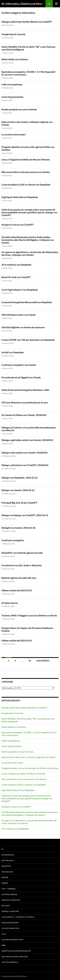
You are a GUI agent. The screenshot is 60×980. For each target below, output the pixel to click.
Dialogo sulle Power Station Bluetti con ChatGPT (27, 22)
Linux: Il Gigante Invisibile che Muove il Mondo (26, 160)
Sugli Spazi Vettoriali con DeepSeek (20, 197)
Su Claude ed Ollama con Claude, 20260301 (24, 415)
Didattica (6, 866)
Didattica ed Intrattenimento (16, 951)
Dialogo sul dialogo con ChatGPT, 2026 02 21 (25, 515)
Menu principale (56, 4)
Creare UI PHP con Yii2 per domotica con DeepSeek (28, 340)
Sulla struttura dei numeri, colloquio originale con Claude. (29, 757)
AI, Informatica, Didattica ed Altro (22, 4)
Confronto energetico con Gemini (19, 365)
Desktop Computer (11, 900)
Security (6, 906)
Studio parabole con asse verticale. (19, 109)
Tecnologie (7, 872)
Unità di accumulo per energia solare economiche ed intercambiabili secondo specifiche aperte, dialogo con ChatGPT (29, 212)
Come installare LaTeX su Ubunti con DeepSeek (26, 185)
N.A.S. (4, 934)
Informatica (8, 855)
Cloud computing (10, 928)
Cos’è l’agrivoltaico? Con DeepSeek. (20, 290)
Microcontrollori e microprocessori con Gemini (26, 172)
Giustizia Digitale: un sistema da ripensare (23, 327)
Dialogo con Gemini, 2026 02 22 (18, 490)
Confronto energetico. (13, 540)
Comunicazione (9, 894)
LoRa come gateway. (12, 84)
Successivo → (44, 661)
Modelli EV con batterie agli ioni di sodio (22, 553)
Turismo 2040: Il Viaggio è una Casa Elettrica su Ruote (29, 615)
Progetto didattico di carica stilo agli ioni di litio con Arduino (30, 768)
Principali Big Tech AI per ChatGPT (19, 503)
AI (2, 849)
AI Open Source (10, 603)
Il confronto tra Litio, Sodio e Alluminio (22, 565)
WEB (4, 945)
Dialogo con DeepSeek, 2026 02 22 (20, 478)
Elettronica (8, 860)
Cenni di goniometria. (13, 97)
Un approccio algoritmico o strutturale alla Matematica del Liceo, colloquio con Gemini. (30, 253)
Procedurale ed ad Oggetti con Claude (21, 377)
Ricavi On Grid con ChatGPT (16, 277)
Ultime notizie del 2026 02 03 (17, 590)
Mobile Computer (10, 911)
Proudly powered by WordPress (14, 976)
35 (30, 661)
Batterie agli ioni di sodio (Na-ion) (19, 578)
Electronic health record (15, 957)
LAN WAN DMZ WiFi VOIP (12, 940)
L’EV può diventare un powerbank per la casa (25, 402)
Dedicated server (10, 923)
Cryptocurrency (10, 962)
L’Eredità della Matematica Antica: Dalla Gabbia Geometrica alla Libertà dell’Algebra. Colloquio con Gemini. (28, 240)
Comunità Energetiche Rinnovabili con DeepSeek (27, 302)
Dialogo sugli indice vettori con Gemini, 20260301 (27, 440)
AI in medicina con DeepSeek (16, 265)
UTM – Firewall (9, 889)
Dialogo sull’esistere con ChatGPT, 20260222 (25, 465)
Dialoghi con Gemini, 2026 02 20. (19, 528)
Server (5, 877)
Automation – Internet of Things (18, 917)
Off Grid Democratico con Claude (19, 315)
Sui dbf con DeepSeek (13, 352)
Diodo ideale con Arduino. (15, 59)
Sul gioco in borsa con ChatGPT (18, 225)
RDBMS (5, 883)
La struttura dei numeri (13, 134)
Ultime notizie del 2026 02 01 (17, 640)
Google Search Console (13, 34)
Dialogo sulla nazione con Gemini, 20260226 (25, 453)
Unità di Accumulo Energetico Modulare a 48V (25, 390)
